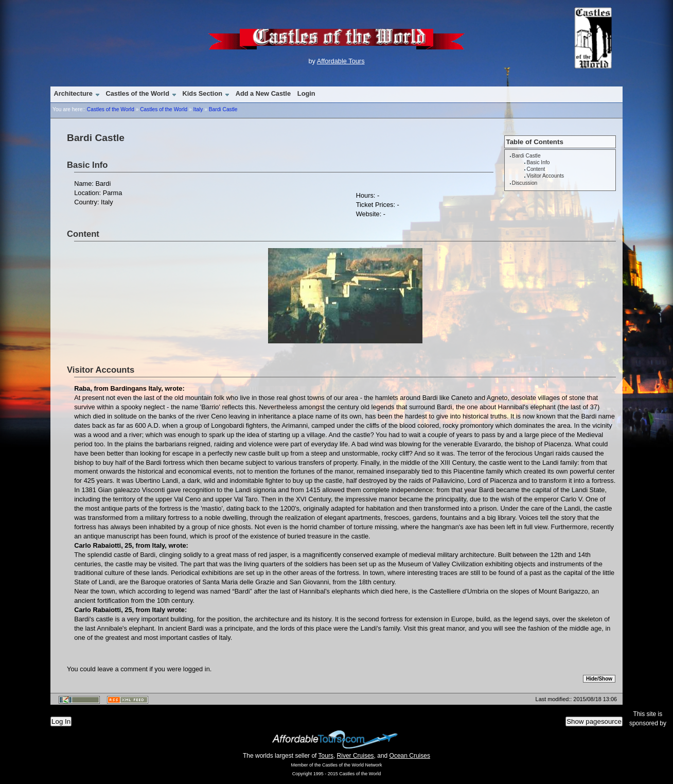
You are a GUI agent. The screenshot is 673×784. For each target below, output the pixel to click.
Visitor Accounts (545, 176)
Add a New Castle (263, 93)
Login (306, 93)
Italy (198, 109)
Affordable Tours (341, 61)
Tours (326, 756)
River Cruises (356, 756)
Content (536, 169)
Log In (61, 721)
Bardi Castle (223, 109)
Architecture (73, 93)
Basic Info (538, 162)
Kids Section (203, 93)
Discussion (525, 183)
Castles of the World (137, 93)
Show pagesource (594, 721)
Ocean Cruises (410, 756)
